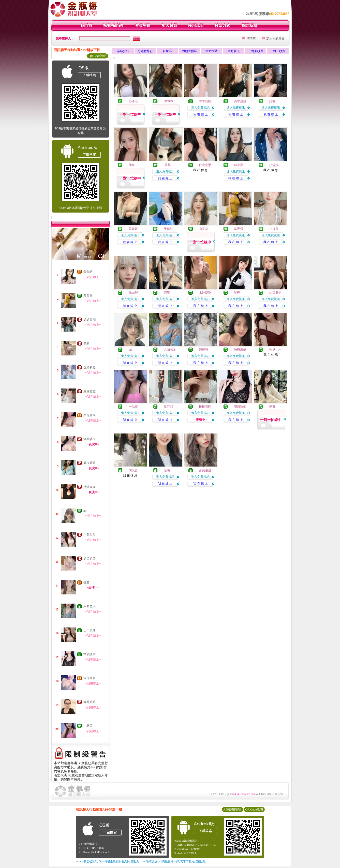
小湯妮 (274, 165)
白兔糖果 (90, 415)
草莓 (167, 165)
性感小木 (275, 350)
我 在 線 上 (201, 114)
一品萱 (88, 726)
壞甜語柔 (90, 654)
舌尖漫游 (205, 470)
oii (85, 511)
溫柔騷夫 (90, 439)
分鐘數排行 (145, 51)
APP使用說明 (232, 810)
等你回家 (90, 678)
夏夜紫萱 (90, 463)
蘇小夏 (239, 165)
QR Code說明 (98, 56)
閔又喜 (133, 470)
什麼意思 (205, 165)
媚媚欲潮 (90, 320)
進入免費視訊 (200, 108)
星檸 (237, 293)
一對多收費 (256, 51)
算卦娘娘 (90, 702)
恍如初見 (90, 367)
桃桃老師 (205, 407)
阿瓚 (167, 293)
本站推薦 (212, 51)
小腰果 (274, 229)
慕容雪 (88, 296)
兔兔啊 (88, 272)
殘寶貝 (203, 350)
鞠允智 (133, 293)
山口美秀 (90, 630)
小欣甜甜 (90, 535)
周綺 (132, 165)
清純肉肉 (90, 487)
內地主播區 (189, 51)
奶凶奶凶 (90, 559)
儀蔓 (86, 582)
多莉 (86, 343)
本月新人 (234, 51)
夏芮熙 (168, 407)
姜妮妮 (133, 229)
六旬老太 (90, 606)
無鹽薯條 (240, 350)
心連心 (133, 101)
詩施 (272, 101)
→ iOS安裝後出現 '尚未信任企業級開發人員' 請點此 (108, 861)
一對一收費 (278, 51)
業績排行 (123, 51)
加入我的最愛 (275, 38)
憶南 (167, 470)
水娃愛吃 (205, 293)
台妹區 (167, 51)
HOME (251, 38)
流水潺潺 (240, 101)
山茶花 (203, 229)
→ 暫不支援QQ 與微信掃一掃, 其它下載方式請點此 (174, 861)
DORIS (168, 101)
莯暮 (272, 407)
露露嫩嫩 (90, 391)
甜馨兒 (168, 229)
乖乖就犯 (205, 101)
